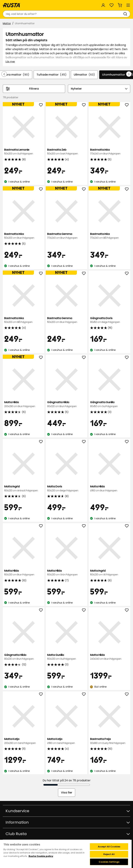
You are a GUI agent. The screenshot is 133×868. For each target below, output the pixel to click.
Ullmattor (84, 75)
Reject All (109, 854)
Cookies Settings (109, 862)
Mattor (7, 23)
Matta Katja (24, 741)
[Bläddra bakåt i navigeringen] (4, 74)
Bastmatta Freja (109, 741)
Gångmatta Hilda (66, 404)
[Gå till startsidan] (12, 5)
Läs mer (10, 62)
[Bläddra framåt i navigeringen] (129, 74)
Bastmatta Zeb (66, 152)
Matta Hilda (24, 404)
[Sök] (126, 14)
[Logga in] (103, 5)
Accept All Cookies (109, 847)
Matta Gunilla (66, 657)
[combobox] (63, 14)
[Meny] (128, 5)
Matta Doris (66, 489)
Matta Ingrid (24, 489)
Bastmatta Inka (109, 152)
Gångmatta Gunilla (109, 404)
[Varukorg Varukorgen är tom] (120, 5)
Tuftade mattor (52, 75)
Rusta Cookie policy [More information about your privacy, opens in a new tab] (41, 856)
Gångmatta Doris (109, 320)
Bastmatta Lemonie (24, 152)
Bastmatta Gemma (66, 236)
